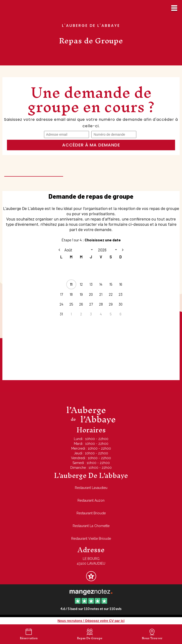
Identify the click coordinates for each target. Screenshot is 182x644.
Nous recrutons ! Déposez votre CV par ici (91, 621)
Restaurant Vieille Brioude (91, 539)
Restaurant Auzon (91, 500)
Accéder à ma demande (91, 145)
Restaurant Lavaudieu (91, 488)
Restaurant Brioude (91, 513)
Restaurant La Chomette (91, 526)
